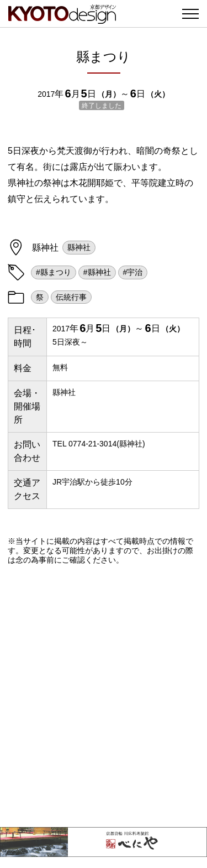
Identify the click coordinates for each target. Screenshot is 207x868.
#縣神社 (97, 272)
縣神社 (79, 247)
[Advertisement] (104, 696)
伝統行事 (71, 297)
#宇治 (133, 272)
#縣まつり (54, 272)
